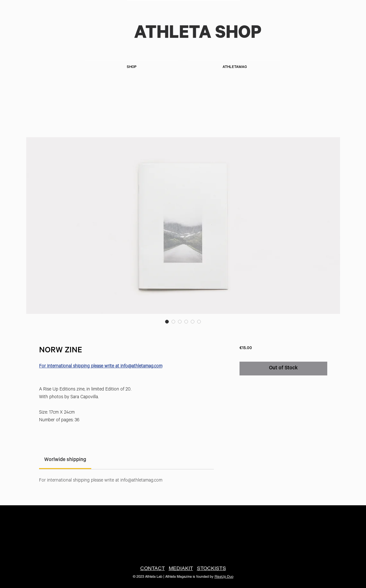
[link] (65, 460)
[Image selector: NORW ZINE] (167, 322)
